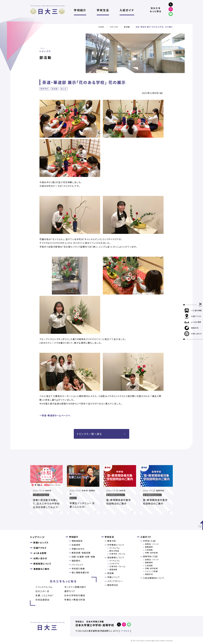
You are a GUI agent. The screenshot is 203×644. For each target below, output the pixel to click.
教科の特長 (114, 551)
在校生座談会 (43, 600)
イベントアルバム (44, 587)
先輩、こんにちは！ (44, 595)
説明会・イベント (152, 544)
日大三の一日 (42, 591)
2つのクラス (115, 564)
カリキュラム (115, 548)
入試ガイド (127, 10)
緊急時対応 (113, 585)
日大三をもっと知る (156, 10)
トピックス (114, 27)
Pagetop (200, 526)
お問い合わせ (40, 558)
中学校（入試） (150, 541)
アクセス (125, 631)
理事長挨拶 (77, 541)
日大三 (48, 11)
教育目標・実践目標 (81, 553)
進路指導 (113, 569)
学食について (114, 577)
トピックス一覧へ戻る (101, 434)
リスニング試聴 (151, 571)
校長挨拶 (76, 545)
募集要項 (149, 547)
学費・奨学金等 (151, 553)
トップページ (37, 537)
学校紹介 (80, 10)
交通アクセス (40, 548)
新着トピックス (41, 542)
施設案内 (76, 561)
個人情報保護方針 (80, 572)
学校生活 (103, 10)
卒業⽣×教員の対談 (75, 600)
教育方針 (112, 541)
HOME (101, 27)
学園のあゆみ (78, 549)
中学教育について (116, 545)
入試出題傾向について (154, 578)
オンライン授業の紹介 (75, 587)
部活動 (127, 27)
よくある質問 (40, 553)
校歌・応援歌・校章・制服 (83, 557)
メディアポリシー (115, 581)
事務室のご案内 (41, 569)
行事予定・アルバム (117, 554)
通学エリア (70, 591)
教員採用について (42, 564)
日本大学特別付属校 (75, 595)
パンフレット (77, 565)
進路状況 (149, 574)
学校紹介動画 (78, 569)
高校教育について (116, 557)
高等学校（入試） (151, 556)
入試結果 (149, 550)
